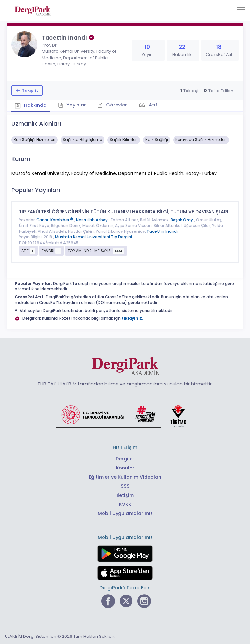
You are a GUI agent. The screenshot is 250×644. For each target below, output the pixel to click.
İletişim (125, 495)
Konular (125, 468)
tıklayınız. (132, 318)
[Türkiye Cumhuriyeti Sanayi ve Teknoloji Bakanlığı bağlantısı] (125, 414)
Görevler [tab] (112, 105)
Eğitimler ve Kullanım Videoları (125, 477)
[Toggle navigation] (241, 8)
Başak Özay (182, 220)
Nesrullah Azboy (92, 220)
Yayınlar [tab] (72, 105)
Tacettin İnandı (162, 231)
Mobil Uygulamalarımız (125, 513)
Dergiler (125, 459)
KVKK (125, 504)
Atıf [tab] (152, 105)
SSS (125, 486)
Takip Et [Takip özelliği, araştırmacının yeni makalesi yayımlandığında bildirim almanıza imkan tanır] (30, 91)
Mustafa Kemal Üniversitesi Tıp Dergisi (93, 237)
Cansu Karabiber (55, 220)
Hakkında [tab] (31, 105)
